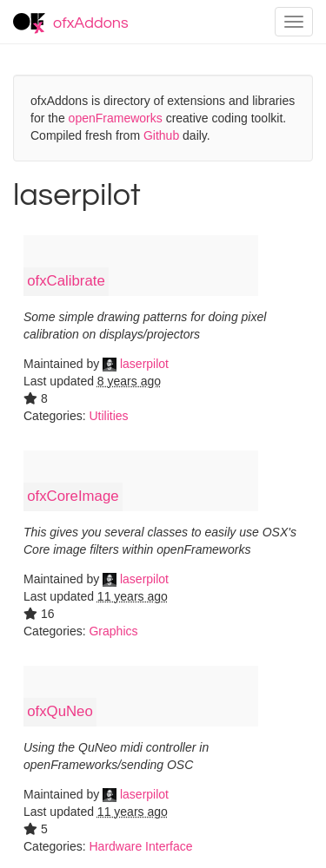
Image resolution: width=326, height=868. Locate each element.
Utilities (108, 416)
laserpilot (136, 364)
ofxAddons (71, 23)
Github (161, 135)
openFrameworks (116, 118)
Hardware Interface (140, 846)
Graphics (113, 631)
